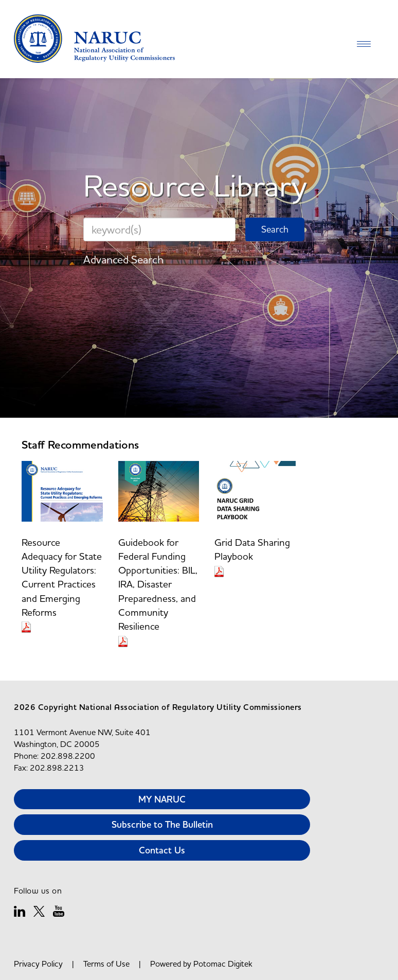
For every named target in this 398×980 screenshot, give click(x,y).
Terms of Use (106, 964)
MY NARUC (162, 799)
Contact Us (162, 850)
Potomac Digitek (223, 964)
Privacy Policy (38, 964)
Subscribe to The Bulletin (162, 824)
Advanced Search (123, 259)
